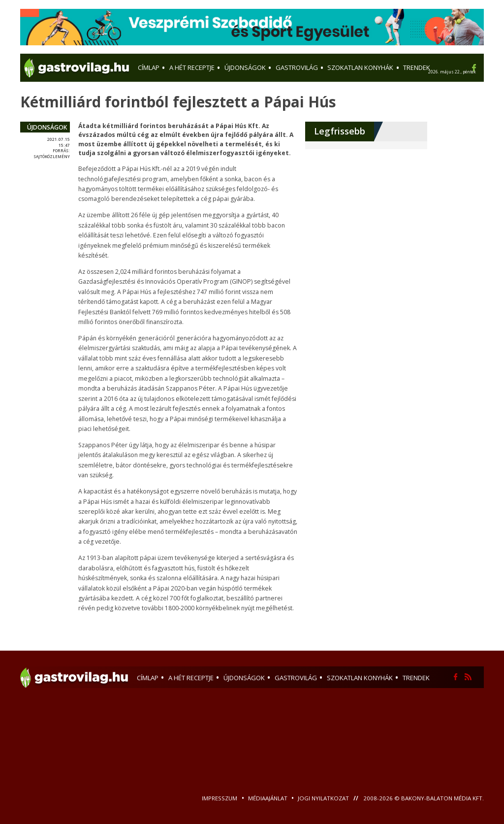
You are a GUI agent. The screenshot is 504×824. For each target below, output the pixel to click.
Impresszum (220, 798)
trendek (416, 678)
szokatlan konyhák (360, 678)
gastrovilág (296, 678)
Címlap (148, 678)
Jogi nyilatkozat (324, 798)
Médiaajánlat (268, 798)
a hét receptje (191, 678)
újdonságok (47, 127)
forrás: (61, 150)
